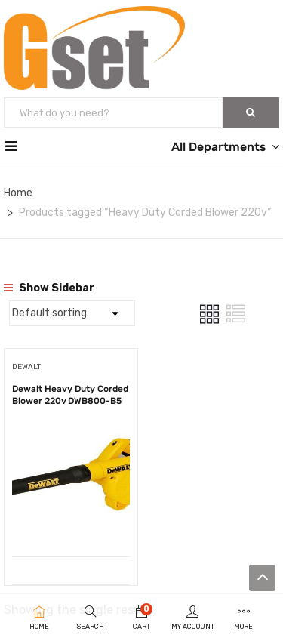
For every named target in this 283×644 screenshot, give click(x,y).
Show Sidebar (49, 288)
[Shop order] (72, 313)
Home (18, 193)
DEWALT (26, 367)
